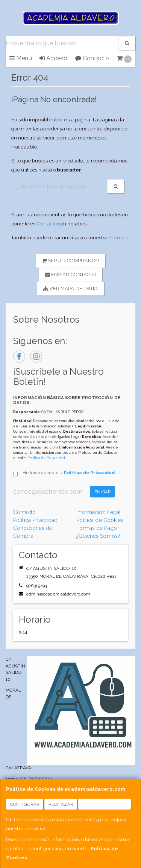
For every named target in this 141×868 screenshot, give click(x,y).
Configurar (25, 804)
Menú (21, 58)
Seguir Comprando (71, 261)
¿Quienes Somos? (99, 536)
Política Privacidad (35, 520)
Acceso (54, 58)
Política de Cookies (100, 520)
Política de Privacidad (46, 458)
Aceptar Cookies (105, 804)
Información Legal (99, 512)
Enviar (103, 492)
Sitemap (118, 238)
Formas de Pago (97, 528)
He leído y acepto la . (69, 473)
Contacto (92, 58)
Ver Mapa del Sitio (70, 289)
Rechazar (61, 804)
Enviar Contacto (71, 275)
